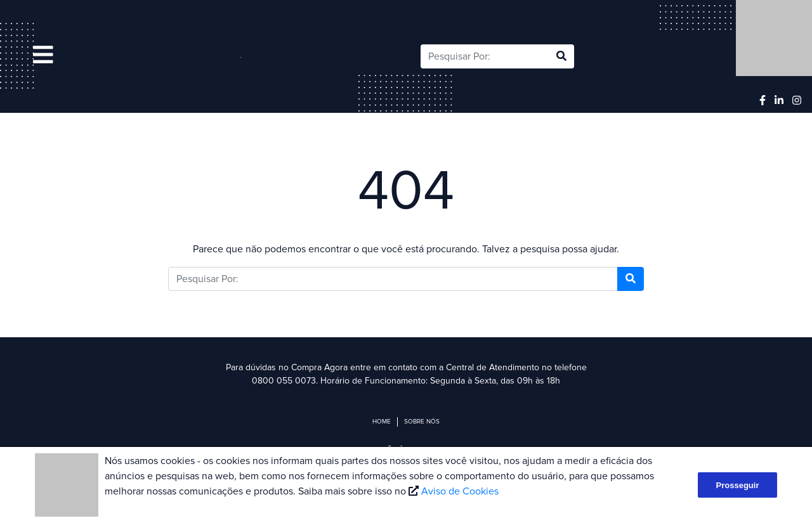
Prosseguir (738, 485)
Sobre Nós (422, 422)
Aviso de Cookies (460, 491)
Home (382, 422)
